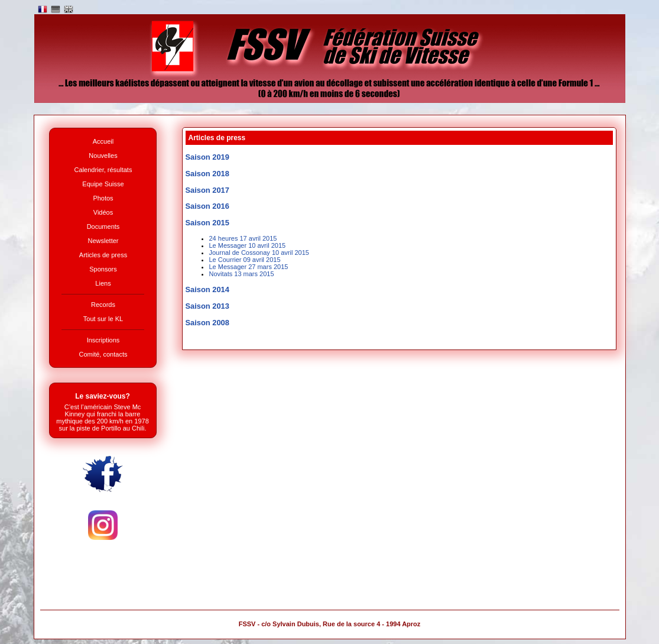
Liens (103, 283)
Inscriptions (103, 340)
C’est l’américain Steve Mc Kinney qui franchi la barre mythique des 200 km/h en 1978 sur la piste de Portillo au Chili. (103, 418)
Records (103, 305)
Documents (103, 226)
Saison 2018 (207, 174)
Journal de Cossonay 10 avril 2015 (259, 253)
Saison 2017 (207, 190)
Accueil (103, 141)
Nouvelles (103, 156)
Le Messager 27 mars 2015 (249, 267)
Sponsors (103, 269)
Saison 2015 (207, 223)
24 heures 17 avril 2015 (243, 238)
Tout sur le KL (103, 319)
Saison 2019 (207, 157)
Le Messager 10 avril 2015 (248, 245)
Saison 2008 (207, 323)
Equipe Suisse (103, 184)
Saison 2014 (207, 289)
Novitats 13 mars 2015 (242, 274)
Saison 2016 (207, 206)
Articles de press (103, 255)
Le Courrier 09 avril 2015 (245, 260)
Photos (103, 198)
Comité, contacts (103, 354)
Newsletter (103, 241)
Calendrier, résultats (103, 170)
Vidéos (103, 212)
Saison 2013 (207, 306)
